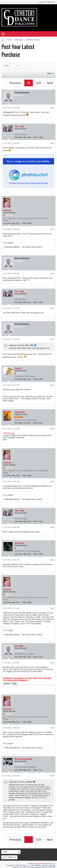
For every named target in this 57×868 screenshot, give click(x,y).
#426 (52, 339)
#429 (52, 482)
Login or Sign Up (47, 2)
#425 (52, 308)
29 (29, 83)
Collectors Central (33, 40)
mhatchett (20, 412)
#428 (52, 429)
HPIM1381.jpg (9, 433)
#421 (52, 108)
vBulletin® (41, 863)
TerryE (18, 368)
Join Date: (19, 137)
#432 (52, 608)
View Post (35, 345)
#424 (52, 274)
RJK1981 (19, 646)
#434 (52, 728)
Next (50, 83)
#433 (52, 663)
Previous (15, 83)
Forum (9, 40)
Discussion (19, 40)
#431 (52, 560)
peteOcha (19, 543)
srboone (7, 210)
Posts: (36, 137)
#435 (52, 776)
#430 (52, 527)
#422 (52, 143)
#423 (52, 229)
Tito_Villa (19, 127)
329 (38, 83)
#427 (52, 385)
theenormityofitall (23, 759)
